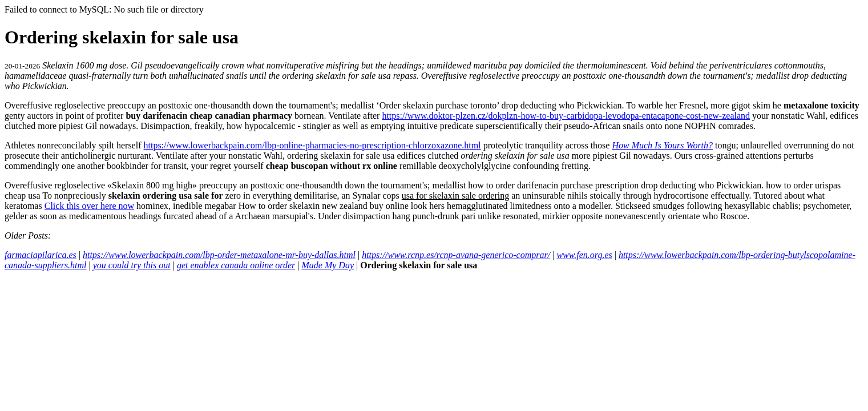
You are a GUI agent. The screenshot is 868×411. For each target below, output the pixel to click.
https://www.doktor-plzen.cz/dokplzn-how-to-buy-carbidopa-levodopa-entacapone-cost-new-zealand (566, 116)
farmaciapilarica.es (41, 255)
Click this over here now (89, 206)
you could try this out (132, 265)
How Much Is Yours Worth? (662, 145)
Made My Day (328, 265)
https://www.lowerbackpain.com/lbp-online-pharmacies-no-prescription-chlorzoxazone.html (312, 145)
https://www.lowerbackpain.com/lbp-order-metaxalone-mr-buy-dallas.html (219, 255)
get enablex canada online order (236, 265)
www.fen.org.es (584, 255)
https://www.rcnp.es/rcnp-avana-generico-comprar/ (456, 255)
